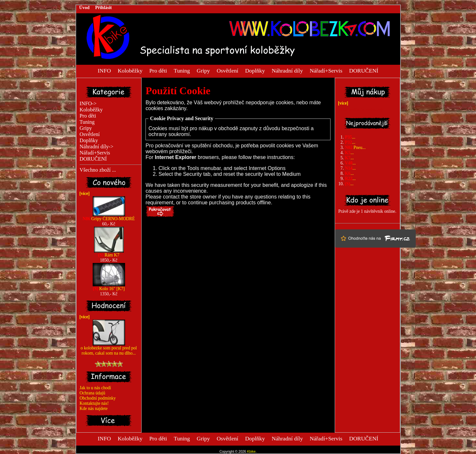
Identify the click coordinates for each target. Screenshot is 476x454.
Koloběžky (130, 70)
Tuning (182, 70)
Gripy (203, 70)
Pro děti (158, 70)
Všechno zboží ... (98, 170)
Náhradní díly (287, 70)
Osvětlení (228, 70)
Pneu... (355, 148)
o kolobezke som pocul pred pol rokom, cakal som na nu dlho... (109, 349)
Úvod (84, 8)
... (350, 137)
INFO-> (88, 104)
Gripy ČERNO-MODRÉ (109, 217)
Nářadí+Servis (326, 70)
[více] (83, 193)
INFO (104, 70)
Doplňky (255, 70)
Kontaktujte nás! (94, 403)
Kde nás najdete (94, 409)
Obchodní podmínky (98, 398)
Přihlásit (104, 8)
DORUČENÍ (364, 70)
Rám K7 (109, 253)
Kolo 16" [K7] (109, 287)
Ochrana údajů (93, 393)
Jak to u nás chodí (95, 388)
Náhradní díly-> (97, 147)
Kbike (251, 451)
